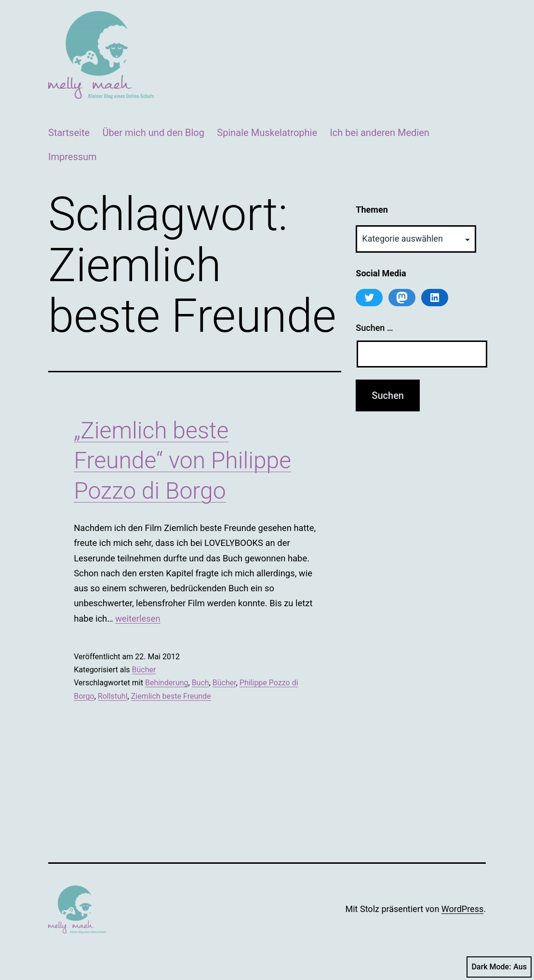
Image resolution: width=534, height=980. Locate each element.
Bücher (144, 670)
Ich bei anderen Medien (379, 133)
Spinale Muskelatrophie (267, 133)
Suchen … (374, 328)
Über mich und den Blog (153, 133)
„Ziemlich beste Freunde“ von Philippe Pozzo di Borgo (182, 461)
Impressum (73, 157)
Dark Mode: (499, 967)
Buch (200, 683)
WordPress (462, 909)
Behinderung (167, 683)
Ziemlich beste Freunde (171, 696)
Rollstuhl (113, 696)
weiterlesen (138, 619)
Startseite (69, 133)
